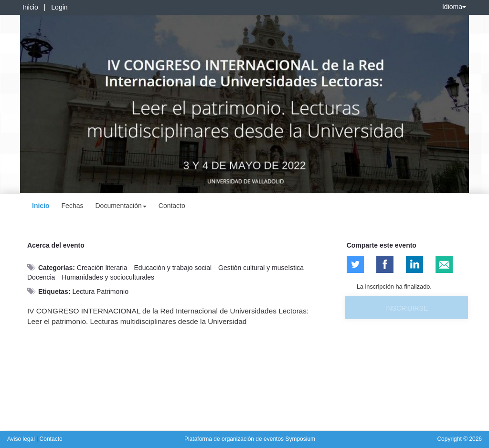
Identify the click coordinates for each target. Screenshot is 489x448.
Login (59, 7)
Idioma (454, 7)
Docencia (41, 277)
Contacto (172, 206)
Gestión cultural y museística (261, 268)
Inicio (30, 7)
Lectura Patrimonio (100, 292)
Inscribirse (407, 308)
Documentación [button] (121, 206)
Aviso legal (22, 439)
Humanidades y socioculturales (108, 277)
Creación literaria (102, 268)
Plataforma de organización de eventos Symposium (250, 439)
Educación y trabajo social (173, 268)
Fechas (73, 206)
